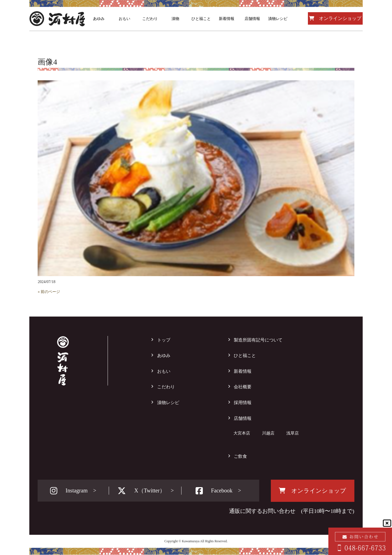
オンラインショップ (335, 18)
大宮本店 (242, 433)
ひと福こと (245, 355)
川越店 (268, 433)
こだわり (166, 387)
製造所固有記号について (258, 340)
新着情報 (243, 371)
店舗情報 (243, 418)
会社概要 (243, 387)
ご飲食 (240, 456)
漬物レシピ (168, 403)
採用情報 (243, 403)
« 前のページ (49, 292)
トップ (164, 340)
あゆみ (164, 355)
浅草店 (293, 433)
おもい (164, 371)
